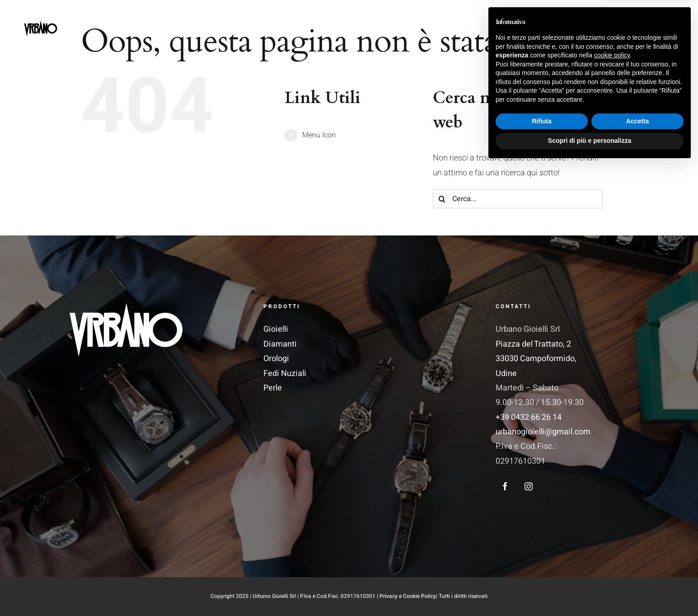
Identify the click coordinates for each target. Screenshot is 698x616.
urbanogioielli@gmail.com (543, 432)
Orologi (276, 359)
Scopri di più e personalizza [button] (590, 591)
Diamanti (280, 344)
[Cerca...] (518, 199)
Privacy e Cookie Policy (408, 596)
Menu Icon (319, 135)
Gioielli (276, 329)
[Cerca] (442, 199)
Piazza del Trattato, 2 (533, 344)
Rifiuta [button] (542, 572)
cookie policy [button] (612, 506)
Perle (273, 388)
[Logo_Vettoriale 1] (126, 307)
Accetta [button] (638, 572)
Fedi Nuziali (285, 374)
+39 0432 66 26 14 (529, 417)
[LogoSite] (41, 14)
